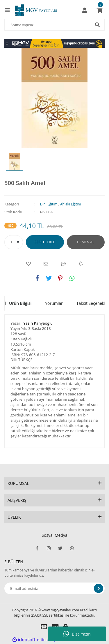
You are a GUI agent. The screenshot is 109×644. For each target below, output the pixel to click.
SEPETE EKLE (45, 242)
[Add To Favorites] (28, 264)
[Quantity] (14, 242)
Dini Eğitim (49, 204)
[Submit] (99, 588)
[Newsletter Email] (54, 588)
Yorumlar (54, 303)
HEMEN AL (86, 242)
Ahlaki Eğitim (71, 204)
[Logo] (36, 10)
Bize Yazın (77, 634)
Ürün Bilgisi (20, 303)
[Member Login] (85, 10)
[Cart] (99, 10)
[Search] (54, 25)
